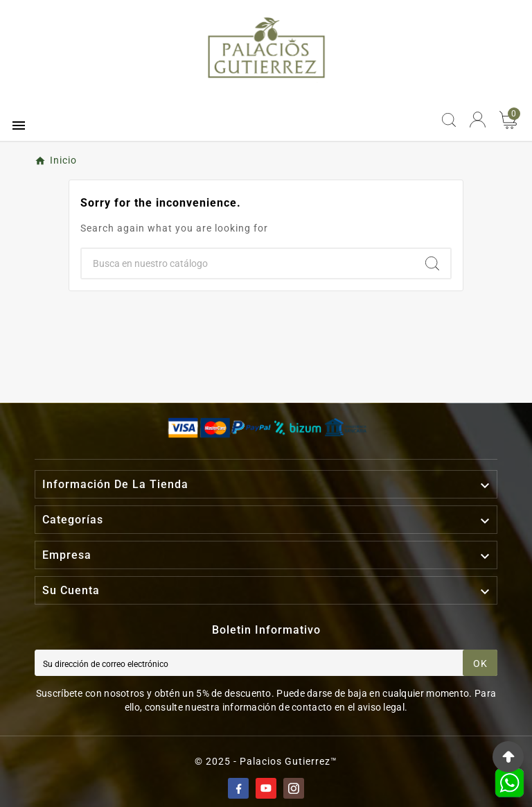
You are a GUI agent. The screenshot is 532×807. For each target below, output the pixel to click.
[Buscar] (248, 263)
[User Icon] (478, 120)
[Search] (432, 263)
